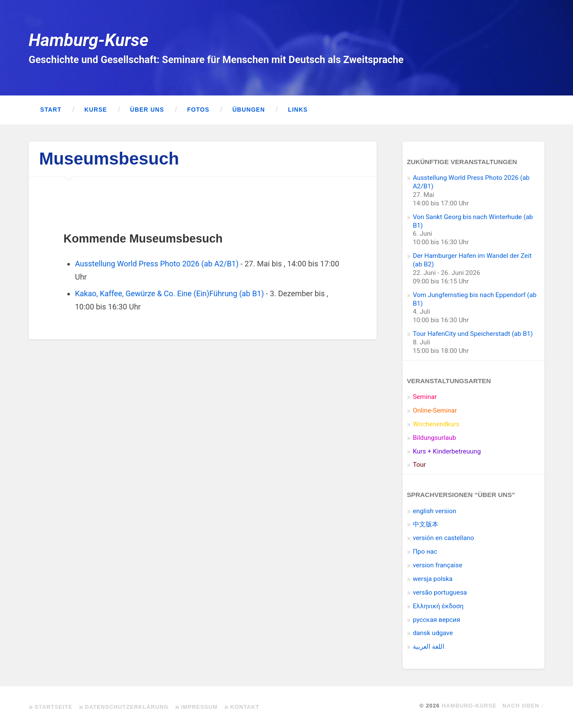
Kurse (96, 110)
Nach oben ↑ (523, 706)
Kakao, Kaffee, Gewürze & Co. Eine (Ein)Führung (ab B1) (170, 293)
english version (435, 511)
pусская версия (436, 620)
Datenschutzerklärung (127, 707)
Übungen (249, 110)
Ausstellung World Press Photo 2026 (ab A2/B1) (157, 264)
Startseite (53, 707)
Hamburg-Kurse (88, 40)
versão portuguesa (440, 592)
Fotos (198, 110)
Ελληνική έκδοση (438, 606)
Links (298, 110)
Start (51, 110)
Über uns (147, 110)
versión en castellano (443, 538)
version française (438, 565)
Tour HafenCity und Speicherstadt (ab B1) (473, 334)
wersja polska (433, 579)
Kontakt (245, 707)
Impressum (200, 707)
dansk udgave (433, 633)
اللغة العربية (429, 647)
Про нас (425, 552)
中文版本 (426, 524)
